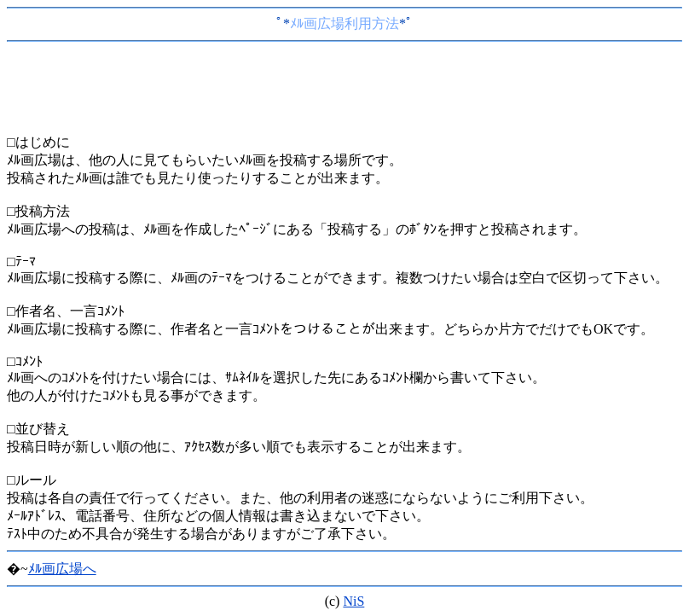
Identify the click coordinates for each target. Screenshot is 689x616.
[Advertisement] (344, 91)
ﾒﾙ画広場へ (62, 569)
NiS (353, 601)
